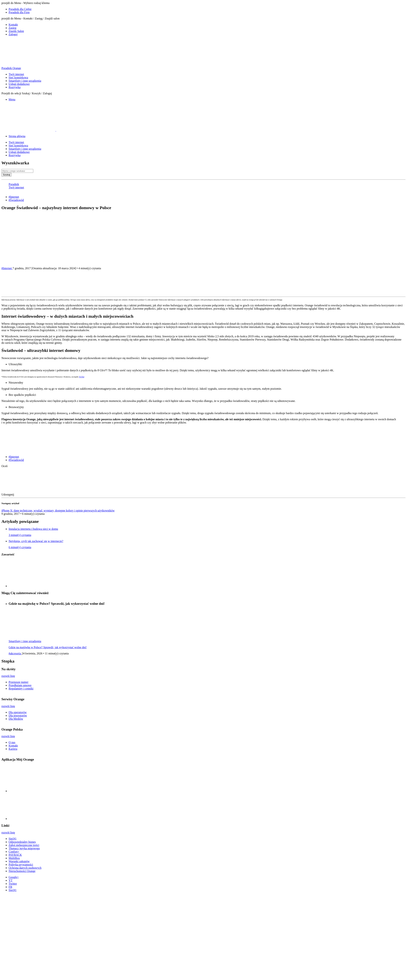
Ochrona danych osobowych (25, 868)
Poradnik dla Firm (19, 12)
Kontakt (13, 25)
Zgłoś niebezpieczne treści (24, 845)
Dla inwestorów (18, 716)
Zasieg (13, 28)
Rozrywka (15, 87)
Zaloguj (13, 34)
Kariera (13, 749)
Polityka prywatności (21, 865)
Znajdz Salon (16, 31)
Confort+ (14, 852)
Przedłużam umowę (20, 685)
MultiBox (14, 858)
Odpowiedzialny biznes (22, 842)
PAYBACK (15, 855)
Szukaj (6, 175)
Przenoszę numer (19, 682)
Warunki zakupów (19, 861)
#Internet (14, 197)
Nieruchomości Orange (22, 871)
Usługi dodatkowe (19, 84)
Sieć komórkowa (18, 77)
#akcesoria (15, 653)
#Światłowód (16, 200)
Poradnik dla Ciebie (20, 9)
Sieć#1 (13, 839)
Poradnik (14, 184)
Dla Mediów (16, 719)
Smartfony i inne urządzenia (25, 81)
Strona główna (17, 136)
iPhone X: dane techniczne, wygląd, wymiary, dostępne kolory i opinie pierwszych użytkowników (58, 511)
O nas (12, 742)
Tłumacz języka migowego (24, 848)
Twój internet (16, 74)
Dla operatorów (18, 712)
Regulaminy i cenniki (21, 689)
